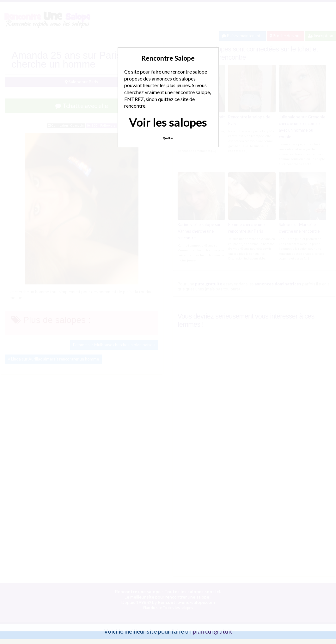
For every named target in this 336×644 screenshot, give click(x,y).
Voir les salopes (168, 122)
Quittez (168, 138)
